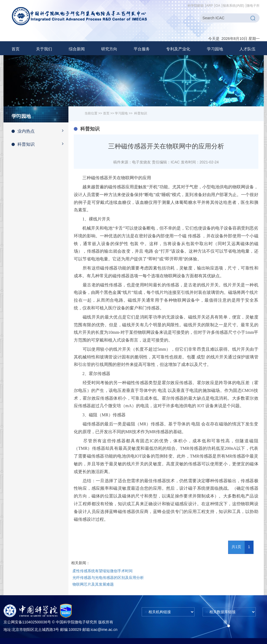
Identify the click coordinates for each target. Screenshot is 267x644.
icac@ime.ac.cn (104, 630)
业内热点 (40, 131)
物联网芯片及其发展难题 (93, 584)
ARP (210, 6)
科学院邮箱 (196, 6)
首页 (16, 49)
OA (218, 6)
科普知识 (40, 144)
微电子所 (253, 6)
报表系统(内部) (233, 6)
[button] (44, 49)
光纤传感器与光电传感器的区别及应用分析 (108, 578)
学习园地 (121, 113)
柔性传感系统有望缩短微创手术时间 (103, 571)
